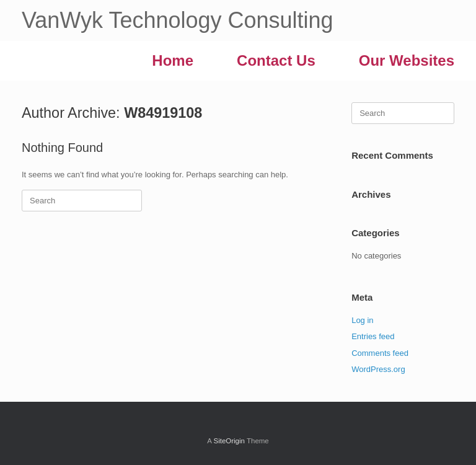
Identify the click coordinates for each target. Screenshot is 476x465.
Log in (362, 320)
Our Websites (407, 60)
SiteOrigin (229, 441)
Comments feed (380, 353)
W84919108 (163, 113)
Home (173, 60)
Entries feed (373, 336)
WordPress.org (378, 369)
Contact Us (276, 60)
